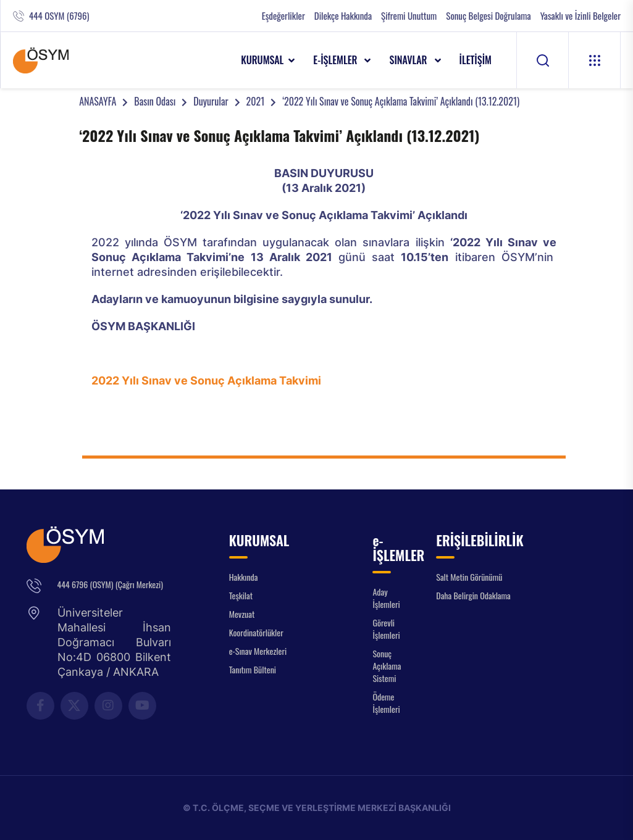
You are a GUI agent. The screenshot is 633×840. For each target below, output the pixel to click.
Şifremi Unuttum (409, 16)
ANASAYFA (98, 101)
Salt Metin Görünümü (469, 577)
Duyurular (211, 101)
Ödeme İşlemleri (386, 703)
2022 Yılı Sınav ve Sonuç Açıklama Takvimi (206, 380)
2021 (256, 101)
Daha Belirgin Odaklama (473, 595)
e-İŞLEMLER (336, 60)
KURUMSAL (262, 60)
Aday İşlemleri (386, 598)
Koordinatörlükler (256, 632)
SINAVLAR (409, 60)
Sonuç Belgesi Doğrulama (488, 16)
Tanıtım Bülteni (253, 669)
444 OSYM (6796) (59, 16)
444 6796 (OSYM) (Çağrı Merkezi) (110, 584)
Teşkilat (241, 595)
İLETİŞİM (476, 60)
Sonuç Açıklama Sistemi (387, 666)
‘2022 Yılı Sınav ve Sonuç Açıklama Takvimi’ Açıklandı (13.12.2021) (401, 101)
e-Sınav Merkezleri (258, 651)
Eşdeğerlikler (283, 16)
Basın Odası (155, 101)
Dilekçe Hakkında (343, 16)
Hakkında (244, 577)
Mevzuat (242, 614)
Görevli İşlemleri (386, 629)
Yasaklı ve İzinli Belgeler (581, 16)
